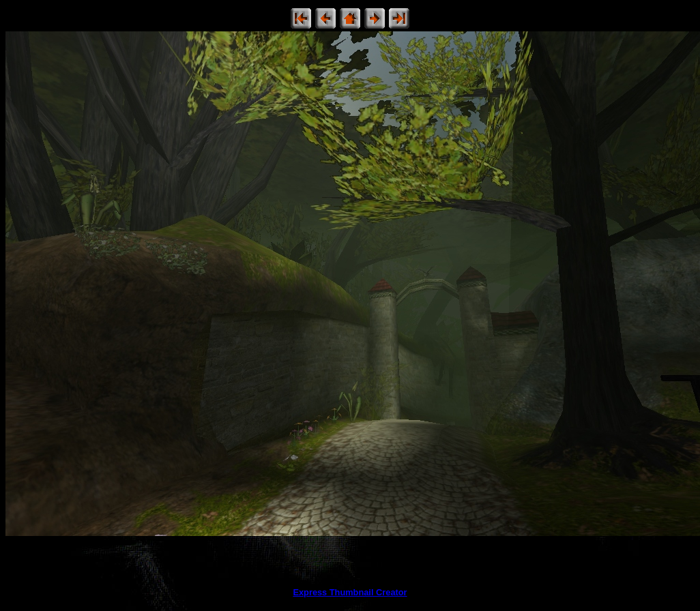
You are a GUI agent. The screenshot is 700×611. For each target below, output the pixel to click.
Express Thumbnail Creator (350, 592)
